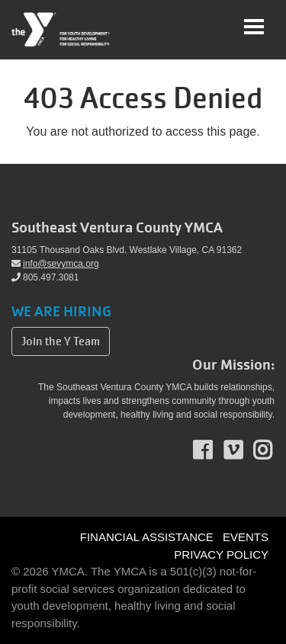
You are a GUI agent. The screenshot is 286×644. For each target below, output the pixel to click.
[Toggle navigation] (254, 27)
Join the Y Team (61, 341)
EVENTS (246, 537)
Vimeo (244, 450)
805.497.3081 (45, 277)
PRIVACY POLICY (221, 554)
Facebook (213, 450)
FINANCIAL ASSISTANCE (147, 537)
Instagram (273, 450)
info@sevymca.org (55, 264)
